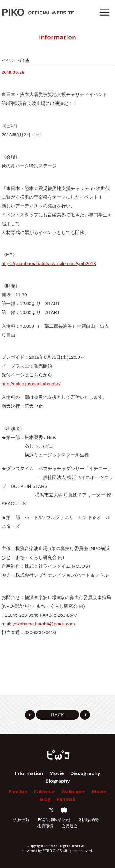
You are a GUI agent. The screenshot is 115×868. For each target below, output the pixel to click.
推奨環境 (45, 826)
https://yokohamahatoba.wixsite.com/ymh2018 (49, 263)
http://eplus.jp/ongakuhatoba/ (31, 384)
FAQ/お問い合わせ (54, 820)
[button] (30, 715)
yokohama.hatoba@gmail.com (44, 624)
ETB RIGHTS (52, 850)
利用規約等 (89, 820)
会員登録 (21, 820)
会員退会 (70, 826)
